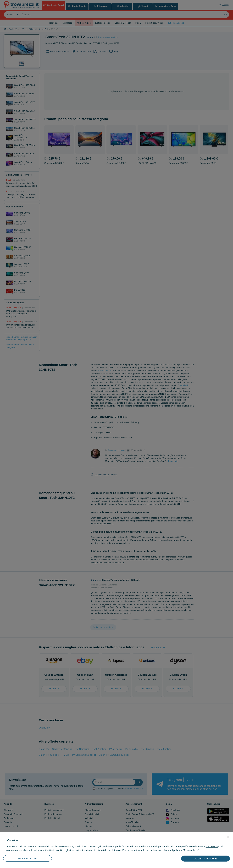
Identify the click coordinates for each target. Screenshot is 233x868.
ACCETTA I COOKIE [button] (206, 859)
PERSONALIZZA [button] (28, 858)
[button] (228, 837)
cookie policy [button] (213, 846)
